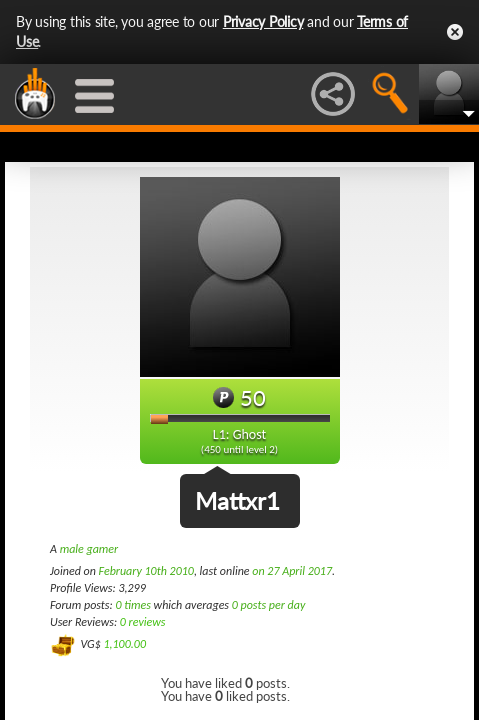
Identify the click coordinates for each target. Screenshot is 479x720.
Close (455, 32)
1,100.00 (124, 644)
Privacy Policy (263, 21)
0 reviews (143, 622)
